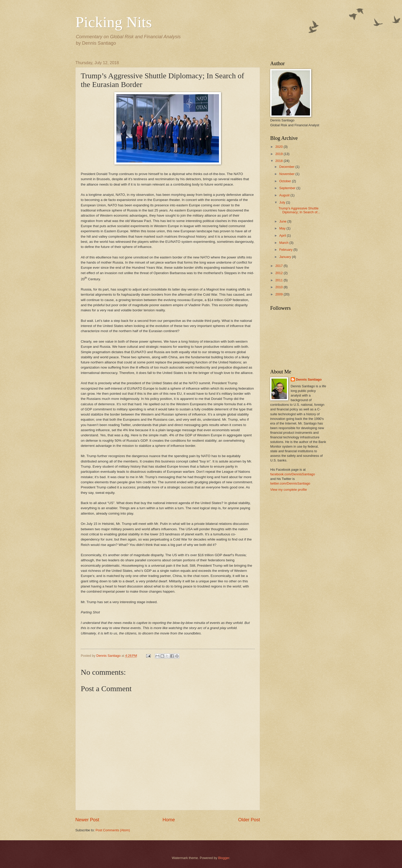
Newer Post (87, 820)
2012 (279, 273)
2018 (279, 161)
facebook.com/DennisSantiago (293, 474)
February (286, 250)
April (283, 235)
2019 (279, 154)
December (287, 167)
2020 (279, 147)
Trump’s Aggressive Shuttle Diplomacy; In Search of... (299, 210)
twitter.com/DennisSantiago (290, 483)
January (285, 257)
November (287, 174)
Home (169, 820)
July (283, 202)
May (283, 228)
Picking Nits (114, 22)
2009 (279, 294)
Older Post (249, 820)
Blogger (224, 858)
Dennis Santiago (309, 379)
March (284, 243)
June (283, 221)
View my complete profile (289, 490)
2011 (279, 280)
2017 (279, 266)
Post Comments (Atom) (113, 830)
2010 (279, 287)
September (288, 188)
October (285, 181)
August (285, 195)
